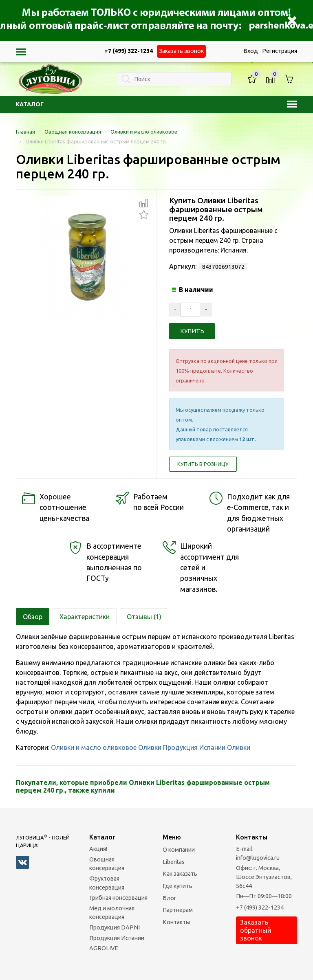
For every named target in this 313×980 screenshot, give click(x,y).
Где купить (177, 886)
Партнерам (178, 910)
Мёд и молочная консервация (112, 913)
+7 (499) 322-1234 (260, 907)
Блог (170, 898)
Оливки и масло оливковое (144, 132)
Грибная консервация (118, 898)
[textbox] (175, 79)
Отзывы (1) (144, 617)
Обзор (33, 617)
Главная (25, 132)
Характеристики (85, 617)
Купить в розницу (203, 464)
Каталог (156, 104)
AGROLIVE (104, 948)
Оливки (150, 747)
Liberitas (174, 862)
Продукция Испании (194, 747)
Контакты (176, 922)
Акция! (98, 849)
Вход (251, 51)
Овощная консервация (73, 132)
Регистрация (280, 51)
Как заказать (180, 874)
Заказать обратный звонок (256, 930)
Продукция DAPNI (115, 927)
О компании (179, 850)
